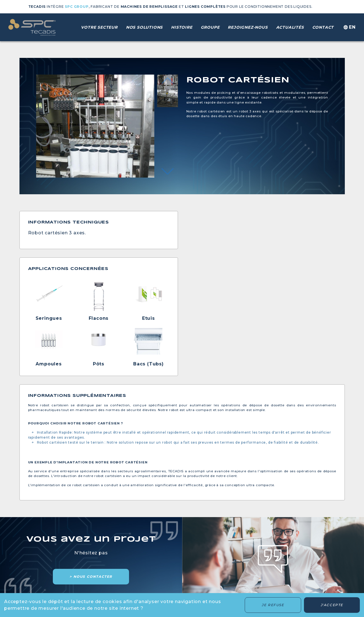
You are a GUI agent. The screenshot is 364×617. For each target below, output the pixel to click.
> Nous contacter (91, 577)
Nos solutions (144, 27)
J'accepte (332, 605)
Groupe (210, 27)
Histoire (182, 27)
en (349, 27)
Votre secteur (99, 27)
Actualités (290, 27)
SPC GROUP (77, 7)
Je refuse (273, 605)
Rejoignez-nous (248, 27)
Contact (323, 27)
